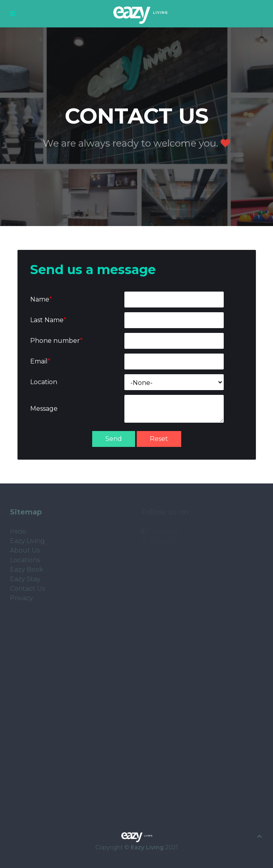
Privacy (21, 598)
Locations (25, 560)
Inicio (18, 531)
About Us (25, 550)
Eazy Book (27, 569)
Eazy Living (27, 541)
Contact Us (27, 589)
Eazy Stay (25, 579)
